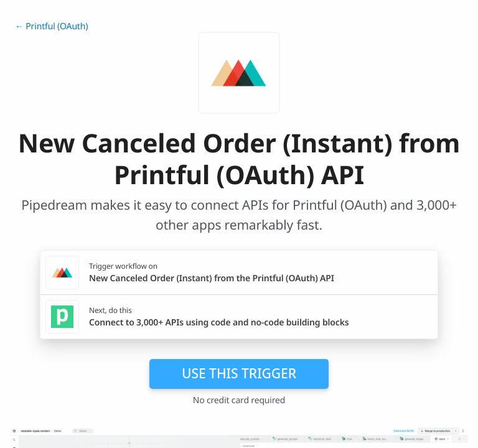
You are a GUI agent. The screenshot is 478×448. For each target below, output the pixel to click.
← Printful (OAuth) (51, 26)
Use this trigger (239, 373)
